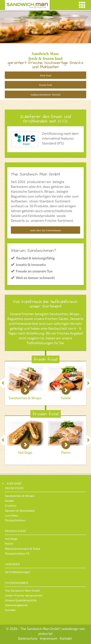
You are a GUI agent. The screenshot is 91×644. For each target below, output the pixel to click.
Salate (66, 398)
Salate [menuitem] (9, 501)
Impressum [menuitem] (49, 638)
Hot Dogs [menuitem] (11, 539)
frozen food (46, 87)
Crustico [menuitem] (11, 505)
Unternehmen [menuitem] (17, 583)
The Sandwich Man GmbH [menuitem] (22, 590)
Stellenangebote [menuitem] (16, 605)
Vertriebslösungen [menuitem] (18, 572)
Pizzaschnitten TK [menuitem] (17, 553)
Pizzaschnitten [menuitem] (15, 520)
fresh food (46, 75)
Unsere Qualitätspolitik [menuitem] (21, 600)
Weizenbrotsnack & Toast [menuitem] (22, 549)
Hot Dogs (25, 452)
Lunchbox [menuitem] (12, 515)
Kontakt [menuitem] (10, 610)
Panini (66, 452)
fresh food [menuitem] (14, 488)
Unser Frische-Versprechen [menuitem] (24, 595)
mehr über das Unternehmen (45, 230)
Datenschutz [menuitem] (28, 638)
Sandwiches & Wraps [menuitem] (20, 496)
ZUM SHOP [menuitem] (14, 483)
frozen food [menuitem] (15, 531)
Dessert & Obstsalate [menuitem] (20, 510)
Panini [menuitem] (9, 543)
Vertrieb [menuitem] (12, 564)
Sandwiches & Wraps (25, 398)
